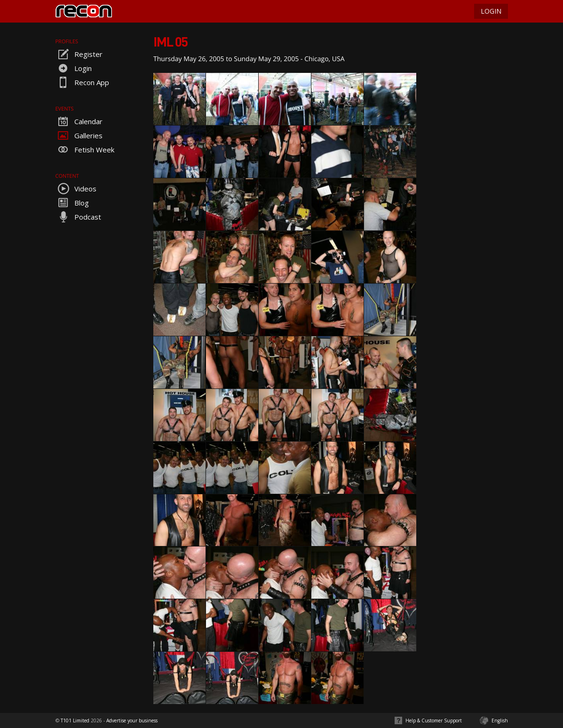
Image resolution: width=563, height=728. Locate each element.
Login (74, 68)
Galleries (79, 135)
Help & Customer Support (434, 720)
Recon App (82, 82)
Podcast (78, 217)
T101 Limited (75, 720)
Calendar (79, 121)
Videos (76, 189)
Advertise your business (132, 720)
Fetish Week (85, 150)
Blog (72, 203)
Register (79, 54)
